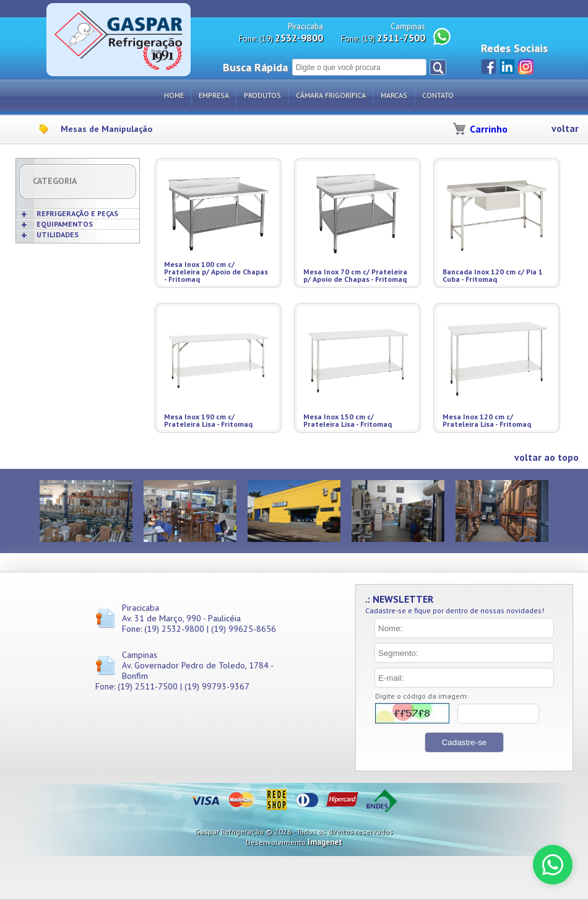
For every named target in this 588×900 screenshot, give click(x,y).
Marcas (394, 95)
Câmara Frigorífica (331, 95)
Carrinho (489, 129)
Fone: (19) (281, 38)
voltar (565, 129)
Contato (438, 95)
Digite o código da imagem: (422, 696)
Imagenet (325, 842)
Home (174, 95)
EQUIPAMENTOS (65, 224)
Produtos (262, 95)
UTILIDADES (58, 234)
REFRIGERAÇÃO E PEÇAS (77, 213)
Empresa (214, 95)
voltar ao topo (547, 457)
